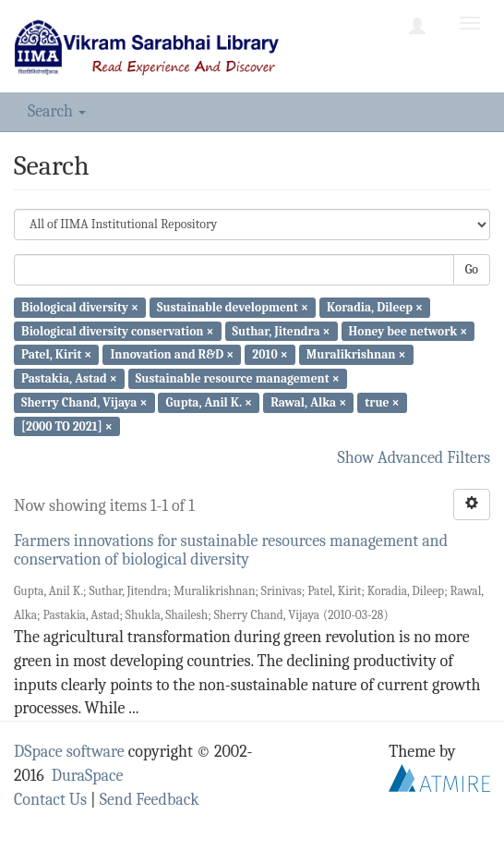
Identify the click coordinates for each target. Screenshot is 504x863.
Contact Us (50, 800)
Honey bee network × (408, 330)
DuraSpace (88, 776)
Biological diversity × (80, 307)
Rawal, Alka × (308, 402)
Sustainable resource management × (238, 378)
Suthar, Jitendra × (282, 330)
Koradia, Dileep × (375, 307)
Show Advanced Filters (414, 458)
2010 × (270, 354)
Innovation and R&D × (173, 354)
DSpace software (69, 752)
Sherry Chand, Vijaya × (84, 402)
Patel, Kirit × (56, 354)
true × (382, 402)
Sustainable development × (233, 307)
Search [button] (57, 111)
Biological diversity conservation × (117, 330)
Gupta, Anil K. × (209, 402)
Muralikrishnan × (356, 354)
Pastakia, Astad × (69, 378)
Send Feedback (150, 800)
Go (472, 269)
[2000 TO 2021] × (67, 425)
